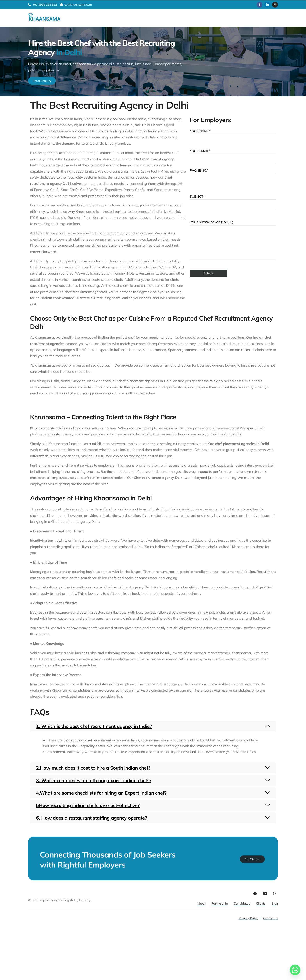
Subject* (233, 257)
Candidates (96, 19)
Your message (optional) (233, 295)
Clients (116, 19)
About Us (134, 19)
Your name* (233, 191)
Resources (157, 20)
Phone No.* (233, 282)
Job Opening (183, 20)
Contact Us (209, 19)
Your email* (233, 211)
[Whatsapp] (295, 970)
